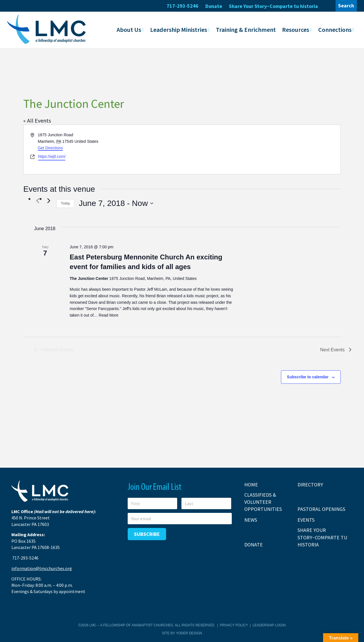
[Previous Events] (38, 201)
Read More (108, 315)
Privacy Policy (234, 625)
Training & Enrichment (246, 29)
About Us (129, 29)
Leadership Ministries (179, 29)
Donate (214, 6)
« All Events (37, 120)
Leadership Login (269, 625)
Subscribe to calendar (308, 377)
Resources (296, 29)
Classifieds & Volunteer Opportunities (263, 502)
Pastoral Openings (321, 509)
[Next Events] (49, 201)
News (251, 520)
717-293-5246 (183, 6)
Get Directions (50, 148)
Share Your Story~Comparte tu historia (273, 6)
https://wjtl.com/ (52, 156)
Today (65, 203)
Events (306, 520)
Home (251, 485)
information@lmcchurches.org (42, 568)
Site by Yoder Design (182, 633)
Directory (310, 485)
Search (346, 6)
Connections (335, 29)
